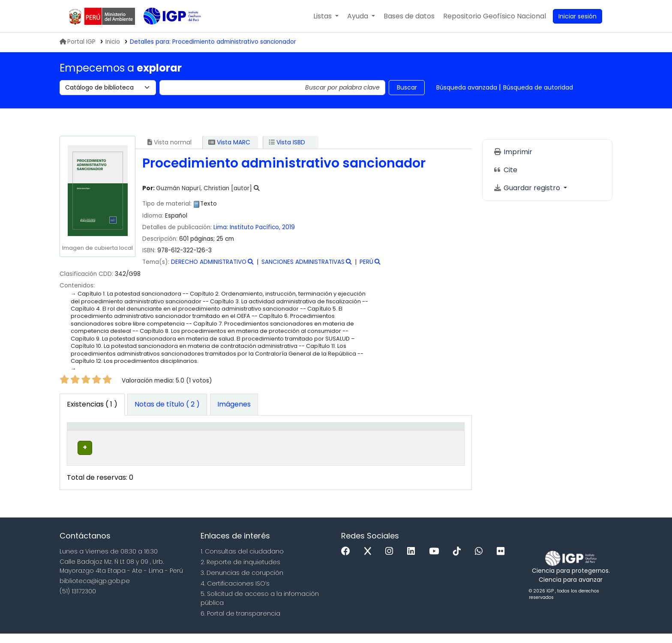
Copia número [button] (332, 435)
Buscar (407, 87)
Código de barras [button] (428, 435)
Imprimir (513, 152)
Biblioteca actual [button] (132, 435)
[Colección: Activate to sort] (205, 436)
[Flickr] (503, 561)
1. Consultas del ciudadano (242, 561)
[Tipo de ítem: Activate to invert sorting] (90, 436)
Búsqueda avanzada (467, 87)
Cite (505, 170)
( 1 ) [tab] (92, 404)
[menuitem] (495, 16)
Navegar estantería (269, 461)
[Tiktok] (459, 561)
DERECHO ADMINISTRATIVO (209, 262)
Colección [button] (193, 440)
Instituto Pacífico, (255, 227)
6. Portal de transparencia (240, 623)
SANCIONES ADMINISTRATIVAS (303, 262)
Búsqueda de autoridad (538, 87)
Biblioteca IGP (165, 33)
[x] (370, 561)
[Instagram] (391, 561)
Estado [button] (383, 440)
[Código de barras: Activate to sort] (436, 436)
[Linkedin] (413, 561)
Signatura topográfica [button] (261, 435)
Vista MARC (229, 142)
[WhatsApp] (481, 561)
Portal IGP (78, 42)
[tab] (167, 405)
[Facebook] (348, 561)
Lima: (221, 227)
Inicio (113, 42)
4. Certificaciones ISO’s (235, 593)
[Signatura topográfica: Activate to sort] (276, 436)
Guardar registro (528, 188)
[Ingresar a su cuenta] (577, 16)
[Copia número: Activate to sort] (342, 436)
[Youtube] (436, 561)
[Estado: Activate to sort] (388, 436)
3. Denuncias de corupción (242, 582)
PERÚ (366, 262)
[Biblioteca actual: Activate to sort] (142, 436)
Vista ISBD (287, 142)
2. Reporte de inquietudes (240, 571)
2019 (288, 227)
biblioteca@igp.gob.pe (95, 590)
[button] (326, 16)
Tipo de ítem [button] (83, 435)
